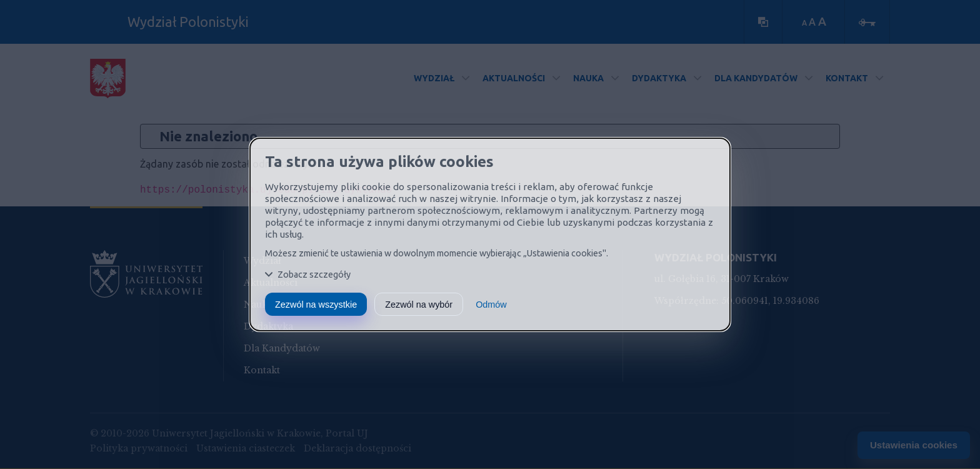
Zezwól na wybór (419, 305)
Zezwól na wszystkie (316, 305)
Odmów (491, 305)
